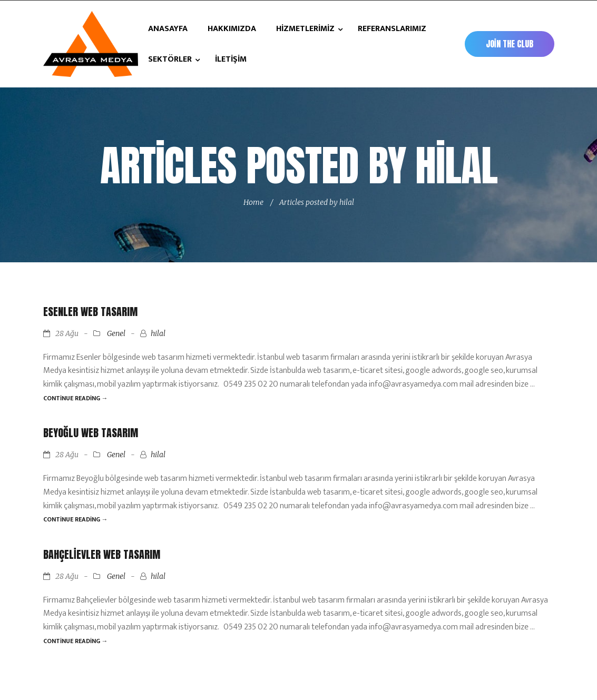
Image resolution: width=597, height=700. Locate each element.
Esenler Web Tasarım (90, 312)
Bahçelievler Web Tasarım (102, 554)
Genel (116, 333)
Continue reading (76, 398)
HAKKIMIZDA (232, 29)
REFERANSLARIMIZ (392, 29)
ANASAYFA (168, 29)
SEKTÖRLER (171, 59)
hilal (158, 333)
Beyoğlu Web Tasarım (91, 433)
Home (253, 202)
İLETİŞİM (231, 59)
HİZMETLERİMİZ (306, 29)
